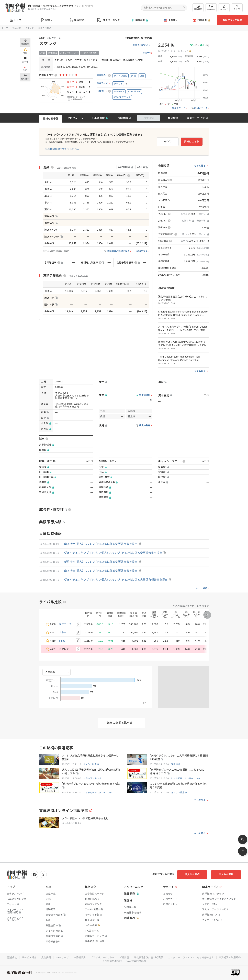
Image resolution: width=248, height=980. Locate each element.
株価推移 (173, 118)
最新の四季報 (51, 119)
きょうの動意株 (91, 764)
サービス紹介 (29, 957)
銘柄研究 (78, 20)
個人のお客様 (192, 874)
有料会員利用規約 (112, 961)
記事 (47, 20)
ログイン (237, 8)
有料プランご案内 (232, 20)
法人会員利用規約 (136, 961)
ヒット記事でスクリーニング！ (186, 778)
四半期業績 (98, 118)
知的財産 (124, 957)
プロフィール (75, 118)
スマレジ (30, 28)
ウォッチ (224, 8)
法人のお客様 (226, 874)
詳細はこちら (192, 142)
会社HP (146, 53)
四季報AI (201, 20)
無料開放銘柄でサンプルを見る (62, 149)
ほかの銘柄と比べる (120, 723)
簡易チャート (179, 108)
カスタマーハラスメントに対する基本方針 (191, 957)
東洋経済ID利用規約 (230, 957)
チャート (211, 8)
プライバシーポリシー (103, 957)
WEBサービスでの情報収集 (71, 957)
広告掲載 (46, 957)
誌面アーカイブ (196, 118)
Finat (62, 641)
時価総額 (50, 672)
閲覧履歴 (198, 8)
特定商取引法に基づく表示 (149, 957)
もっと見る (200, 166)
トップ (16, 20)
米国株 (170, 20)
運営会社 (12, 957)
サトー (63, 632)
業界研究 (139, 20)
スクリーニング (109, 20)
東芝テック (65, 624)
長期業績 (123, 118)
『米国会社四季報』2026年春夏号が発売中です (56, 6)
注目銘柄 (176, 764)
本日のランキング (92, 778)
